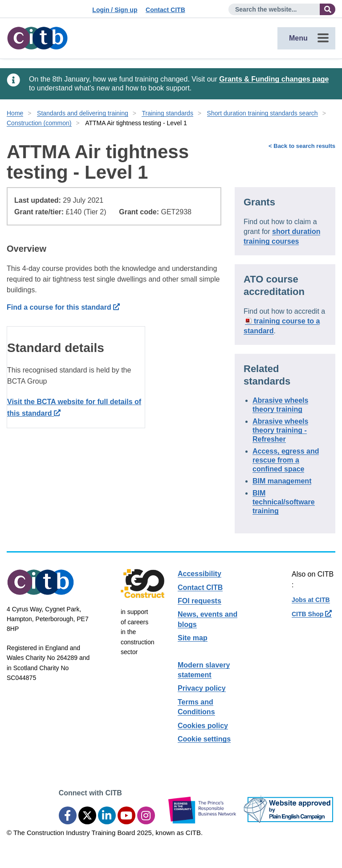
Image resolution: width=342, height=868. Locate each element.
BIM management (282, 481)
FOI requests (199, 601)
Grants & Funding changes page (274, 79)
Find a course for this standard (63, 307)
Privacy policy (202, 688)
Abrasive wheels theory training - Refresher (280, 430)
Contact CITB (165, 10)
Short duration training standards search (263, 113)
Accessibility (199, 574)
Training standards (167, 113)
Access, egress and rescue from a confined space (286, 460)
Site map (193, 638)
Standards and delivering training (83, 113)
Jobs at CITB (311, 600)
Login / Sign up (115, 10)
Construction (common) (39, 123)
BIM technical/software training (284, 502)
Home (15, 113)
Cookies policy (203, 726)
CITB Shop (312, 614)
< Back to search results (302, 146)
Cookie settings (204, 739)
